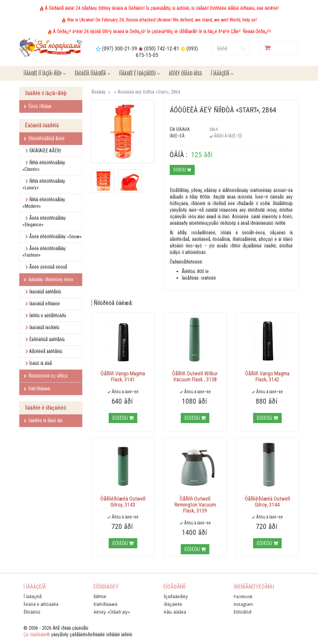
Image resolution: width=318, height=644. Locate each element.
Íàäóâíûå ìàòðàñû (44, 328)
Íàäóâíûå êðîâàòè (45, 304)
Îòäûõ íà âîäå (40, 363)
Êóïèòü (182, 170)
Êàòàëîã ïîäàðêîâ (92, 73)
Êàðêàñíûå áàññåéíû (47, 339)
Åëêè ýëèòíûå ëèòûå (48, 267)
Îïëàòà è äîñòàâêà (41, 604)
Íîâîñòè (100, 596)
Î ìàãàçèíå (222, 73)
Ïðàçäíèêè (173, 604)
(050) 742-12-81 (162, 48)
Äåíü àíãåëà (175, 612)
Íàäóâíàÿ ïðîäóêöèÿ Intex (49, 280)
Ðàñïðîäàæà (37, 389)
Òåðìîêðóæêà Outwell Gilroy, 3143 (123, 502)
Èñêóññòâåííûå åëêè (44, 138)
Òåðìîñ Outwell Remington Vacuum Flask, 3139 (195, 505)
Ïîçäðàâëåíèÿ (176, 596)
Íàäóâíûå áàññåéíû (45, 292)
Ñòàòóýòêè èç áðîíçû (46, 376)
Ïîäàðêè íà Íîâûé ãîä (43, 421)
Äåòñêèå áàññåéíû (46, 351)
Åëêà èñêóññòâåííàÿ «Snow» (55, 237)
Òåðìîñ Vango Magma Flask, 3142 (267, 376)
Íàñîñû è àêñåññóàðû (48, 316)
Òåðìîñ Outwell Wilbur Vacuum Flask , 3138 (195, 376)
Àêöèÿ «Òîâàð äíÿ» (112, 612)
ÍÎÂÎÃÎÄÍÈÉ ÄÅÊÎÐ (45, 151)
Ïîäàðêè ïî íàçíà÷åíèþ (45, 73)
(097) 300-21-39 (119, 48)
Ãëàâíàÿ (99, 92)
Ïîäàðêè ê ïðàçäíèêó (139, 73)
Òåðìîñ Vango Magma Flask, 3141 (123, 376)
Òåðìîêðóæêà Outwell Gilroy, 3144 (267, 502)
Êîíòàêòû (32, 612)
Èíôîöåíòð (243, 612)
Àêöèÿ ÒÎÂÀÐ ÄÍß (185, 73)
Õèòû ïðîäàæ (38, 106)
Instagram (243, 604)
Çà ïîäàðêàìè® (37, 635)
